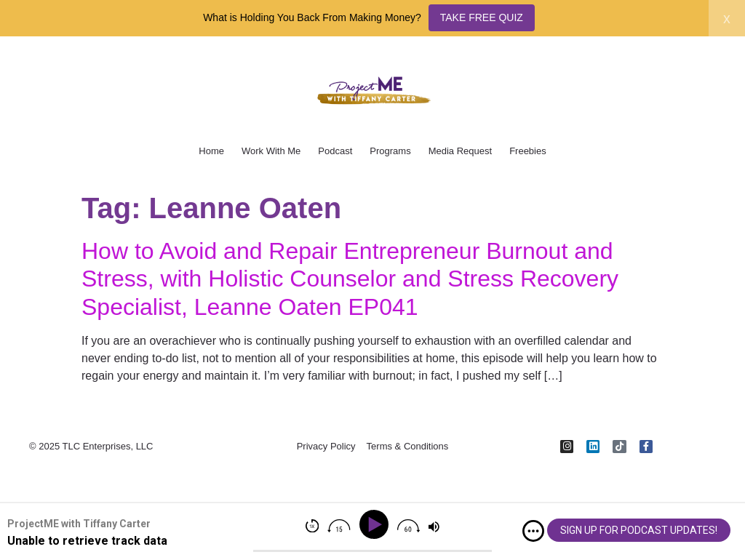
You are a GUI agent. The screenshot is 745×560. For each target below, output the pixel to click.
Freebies (528, 151)
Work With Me (271, 151)
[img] (533, 531)
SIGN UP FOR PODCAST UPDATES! (639, 530)
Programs (390, 151)
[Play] (377, 525)
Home (211, 151)
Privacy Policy (326, 448)
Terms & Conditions (408, 448)
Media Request (460, 151)
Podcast (335, 151)
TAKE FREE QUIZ (482, 17)
